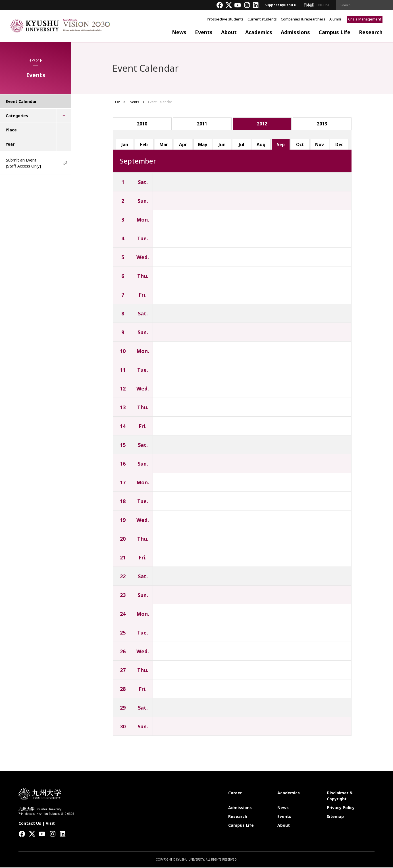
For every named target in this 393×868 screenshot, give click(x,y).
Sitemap (335, 817)
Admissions (295, 32)
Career (235, 793)
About (229, 32)
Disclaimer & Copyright (340, 796)
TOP (116, 102)
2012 (262, 124)
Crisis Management (365, 19)
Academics (259, 32)
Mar (164, 145)
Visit (50, 824)
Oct (300, 145)
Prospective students (225, 19)
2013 (322, 124)
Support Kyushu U (280, 5)
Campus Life (334, 32)
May (203, 145)
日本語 (309, 5)
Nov (320, 145)
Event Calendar (21, 101)
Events (204, 32)
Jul (242, 145)
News (179, 32)
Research (371, 32)
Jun (222, 145)
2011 (202, 124)
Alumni (335, 19)
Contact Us (30, 824)
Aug (261, 145)
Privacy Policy (341, 808)
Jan (125, 145)
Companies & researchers (303, 19)
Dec (339, 145)
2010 (142, 124)
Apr (183, 145)
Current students (262, 19)
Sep (281, 145)
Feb (144, 145)
